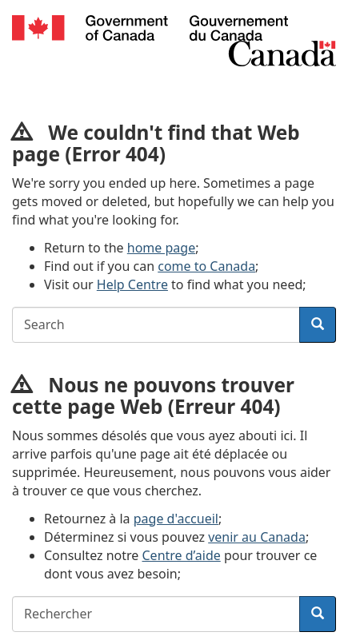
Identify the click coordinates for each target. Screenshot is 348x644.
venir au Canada (257, 537)
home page (161, 248)
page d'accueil (176, 519)
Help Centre (132, 284)
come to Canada (206, 266)
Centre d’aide (182, 555)
